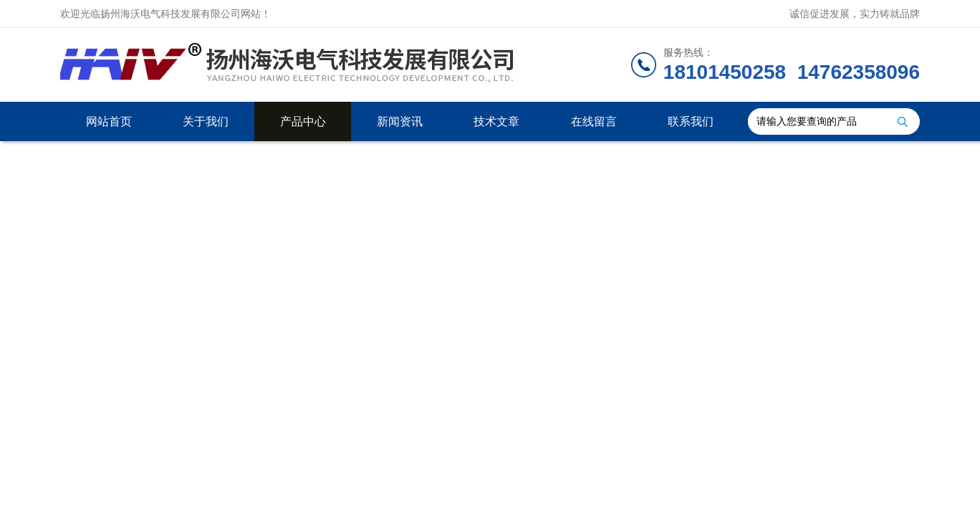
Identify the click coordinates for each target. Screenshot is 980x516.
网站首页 (109, 121)
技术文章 (496, 121)
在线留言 (594, 121)
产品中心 (303, 121)
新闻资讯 (400, 121)
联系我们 (691, 121)
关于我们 (206, 121)
